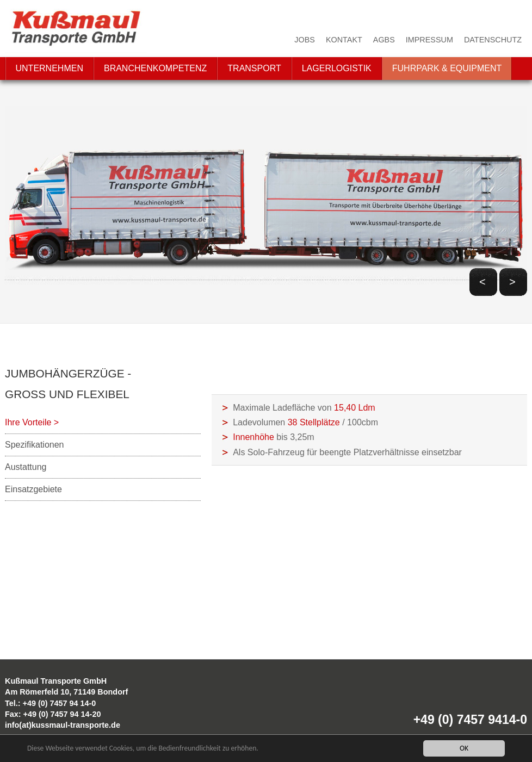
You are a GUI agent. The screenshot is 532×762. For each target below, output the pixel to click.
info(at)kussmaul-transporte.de (63, 725)
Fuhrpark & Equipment (447, 68)
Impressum (429, 40)
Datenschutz (493, 40)
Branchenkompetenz (155, 68)
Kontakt (344, 40)
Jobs (305, 40)
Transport (254, 68)
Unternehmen (50, 68)
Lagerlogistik (337, 68)
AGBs (384, 40)
